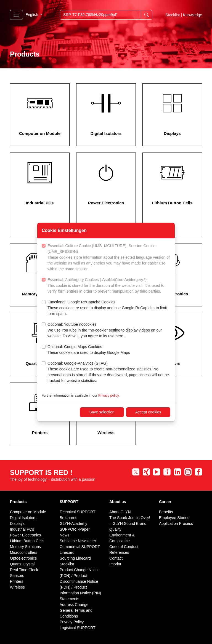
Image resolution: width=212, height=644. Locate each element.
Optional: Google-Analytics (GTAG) (109, 372)
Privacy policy (108, 396)
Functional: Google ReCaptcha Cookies (109, 308)
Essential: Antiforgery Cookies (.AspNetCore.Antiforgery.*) (109, 286)
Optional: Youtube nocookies (109, 331)
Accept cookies (148, 412)
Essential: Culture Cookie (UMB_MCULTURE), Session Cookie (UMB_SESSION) (109, 258)
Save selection (102, 412)
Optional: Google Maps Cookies (89, 350)
